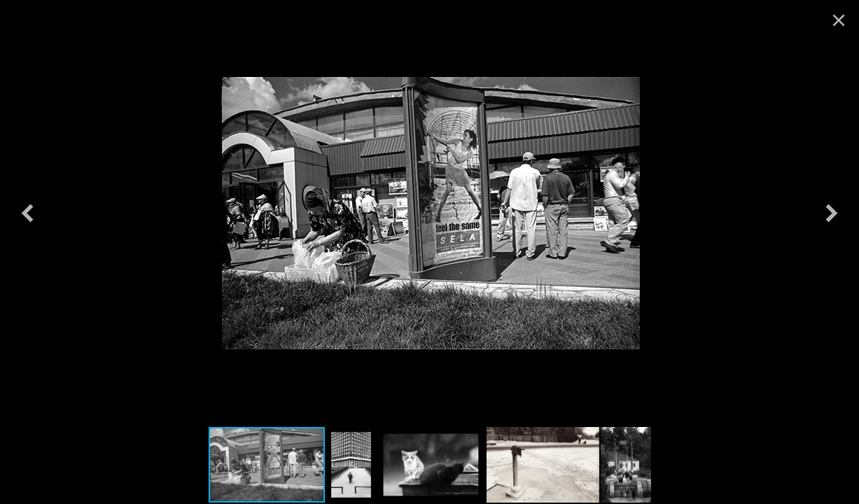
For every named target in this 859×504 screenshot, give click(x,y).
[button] (27, 213)
